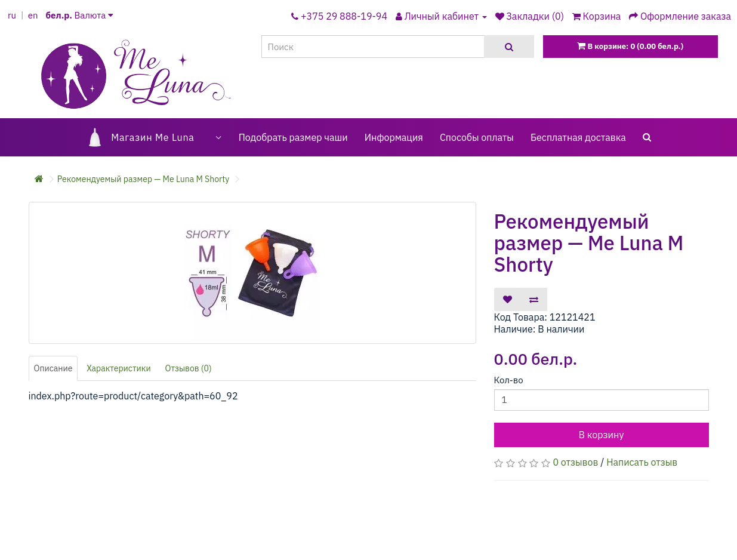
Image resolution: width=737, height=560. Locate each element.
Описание (53, 368)
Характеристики (119, 368)
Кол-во (509, 380)
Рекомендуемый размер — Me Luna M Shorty (143, 179)
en (33, 15)
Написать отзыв (642, 462)
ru (12, 15)
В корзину (602, 435)
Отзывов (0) (188, 368)
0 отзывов (575, 462)
